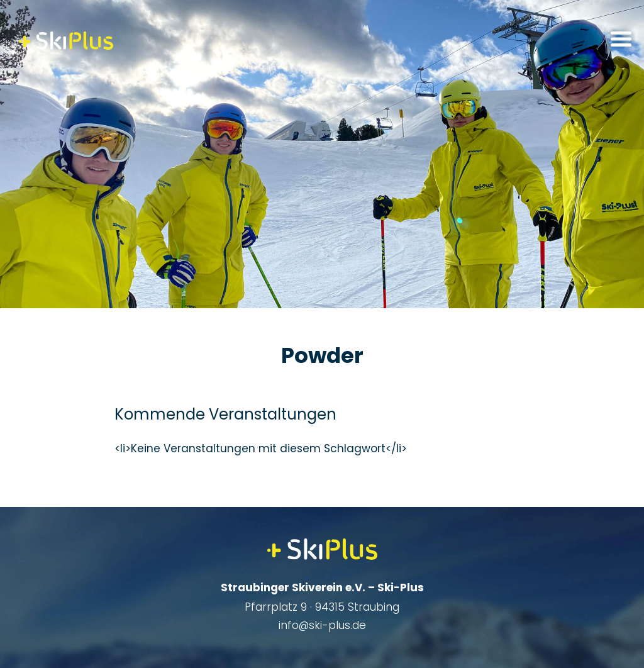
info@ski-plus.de (322, 625)
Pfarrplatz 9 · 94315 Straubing (322, 607)
